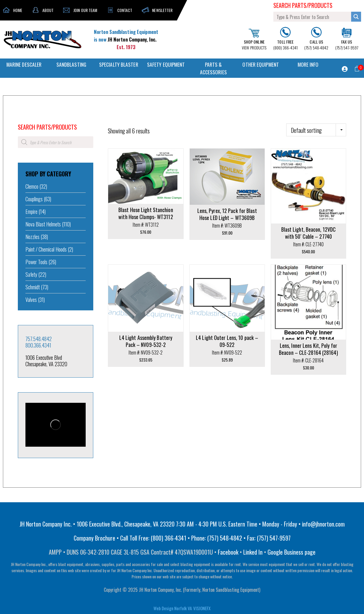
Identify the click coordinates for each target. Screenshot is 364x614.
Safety (31, 274)
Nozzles (32, 237)
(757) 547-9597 (347, 39)
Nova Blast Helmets (43, 224)
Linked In (253, 552)
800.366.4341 (38, 345)
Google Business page (291, 552)
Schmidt (33, 287)
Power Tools (36, 262)
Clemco (32, 186)
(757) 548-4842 (316, 39)
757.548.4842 (39, 339)
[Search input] (313, 17)
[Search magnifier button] (356, 17)
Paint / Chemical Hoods (46, 249)
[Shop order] (316, 130)
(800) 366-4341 (285, 39)
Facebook (228, 552)
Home (22, 119)
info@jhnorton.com (323, 524)
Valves (31, 300)
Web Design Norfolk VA (173, 608)
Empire (31, 211)
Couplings (34, 199)
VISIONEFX (202, 608)
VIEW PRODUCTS (254, 39)
